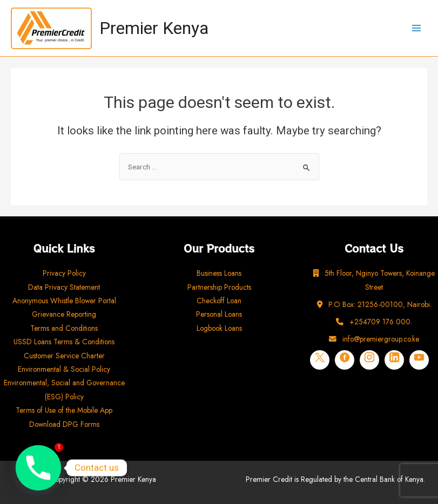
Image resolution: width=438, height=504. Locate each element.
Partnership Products (219, 287)
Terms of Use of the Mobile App (64, 410)
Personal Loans (219, 314)
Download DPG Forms (64, 424)
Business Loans (219, 273)
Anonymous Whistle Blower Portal (64, 301)
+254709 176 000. (374, 322)
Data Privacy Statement (64, 287)
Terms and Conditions (64, 328)
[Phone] (38, 468)
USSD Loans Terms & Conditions (64, 342)
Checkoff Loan (219, 301)
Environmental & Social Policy (64, 369)
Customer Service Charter (64, 356)
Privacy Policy (64, 273)
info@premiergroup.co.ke (374, 339)
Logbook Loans (219, 328)
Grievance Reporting (64, 314)
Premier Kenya (154, 28)
